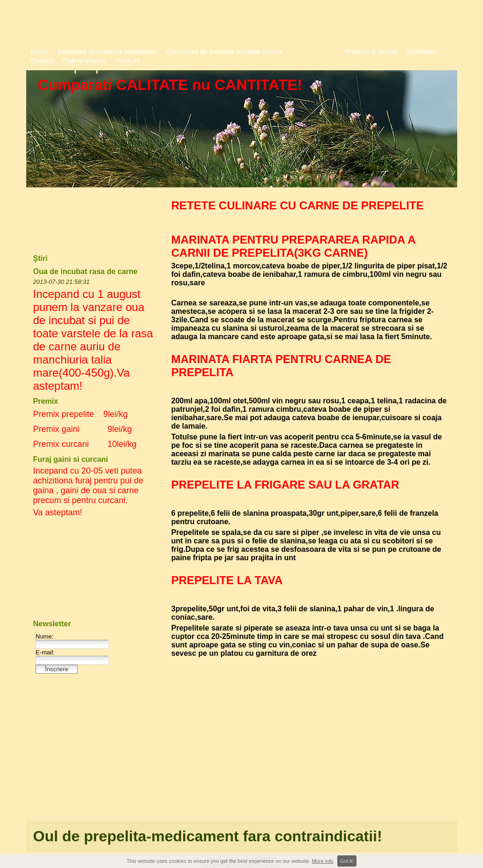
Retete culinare (313, 52)
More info (323, 861)
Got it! (347, 861)
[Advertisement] (310, 744)
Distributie (422, 52)
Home (40, 52)
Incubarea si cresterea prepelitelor (107, 52)
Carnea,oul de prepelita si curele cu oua (224, 52)
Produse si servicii (371, 52)
